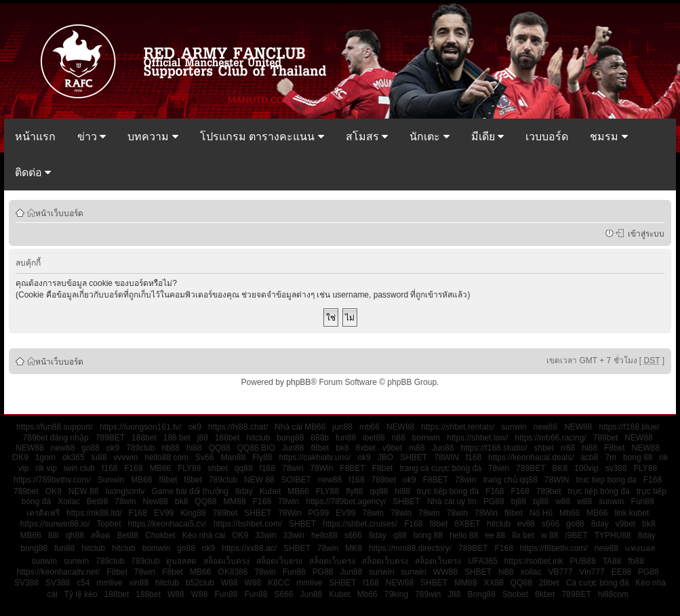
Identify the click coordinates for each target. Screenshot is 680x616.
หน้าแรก (35, 137)
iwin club (79, 468)
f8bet (320, 448)
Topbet (109, 524)
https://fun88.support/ (55, 427)
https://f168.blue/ (629, 427)
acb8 (589, 457)
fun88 (346, 438)
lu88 (99, 457)
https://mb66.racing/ (550, 438)
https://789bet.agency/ (346, 501)
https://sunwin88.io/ (55, 524)
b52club (200, 583)
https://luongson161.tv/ (141, 427)
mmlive (109, 583)
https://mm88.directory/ (410, 548)
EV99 (164, 513)
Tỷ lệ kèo (81, 594)
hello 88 (464, 535)
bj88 (519, 501)
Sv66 (204, 457)
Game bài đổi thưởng (190, 491)
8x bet (523, 535)
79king (396, 594)
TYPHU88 (613, 535)
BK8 (560, 468)
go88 (91, 448)
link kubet (632, 513)
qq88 (244, 468)
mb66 (369, 427)
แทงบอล (640, 548)
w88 (563, 501)
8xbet (366, 448)
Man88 (233, 457)
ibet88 (374, 438)
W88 (229, 583)
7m (611, 457)
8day (244, 491)
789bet (606, 438)
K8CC (279, 583)
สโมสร (367, 137)
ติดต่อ (33, 172)
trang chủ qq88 (510, 480)
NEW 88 (259, 480)
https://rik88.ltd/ (94, 513)
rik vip (46, 468)
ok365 (74, 457)
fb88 (636, 561)
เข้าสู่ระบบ (644, 233)
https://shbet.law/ (477, 438)
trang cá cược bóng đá (440, 468)
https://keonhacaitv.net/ (59, 572)
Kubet (270, 491)
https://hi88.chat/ (238, 427)
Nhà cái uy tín (452, 501)
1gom (45, 457)
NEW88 (400, 427)
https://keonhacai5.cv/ (167, 524)
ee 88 (495, 535)
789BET (110, 438)
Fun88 (643, 501)
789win (428, 594)
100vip (586, 468)
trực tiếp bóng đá (448, 491)
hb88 (171, 448)
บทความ (153, 137)
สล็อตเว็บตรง (226, 561)
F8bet (615, 448)
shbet (543, 448)
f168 (474, 457)
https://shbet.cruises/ (360, 524)
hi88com (613, 594)
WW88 (445, 572)
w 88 (549, 535)
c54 (83, 583)
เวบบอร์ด (547, 137)
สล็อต (101, 535)
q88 (400, 535)
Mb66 (569, 513)
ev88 (526, 524)
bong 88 (638, 457)
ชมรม (608, 137)
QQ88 (220, 448)
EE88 (621, 572)
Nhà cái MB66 (300, 427)
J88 (454, 594)
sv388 (616, 468)
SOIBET (296, 480)
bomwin (426, 438)
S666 (284, 594)
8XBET (467, 524)
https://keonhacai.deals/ (531, 457)
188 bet (177, 438)
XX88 (493, 583)
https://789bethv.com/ (52, 480)
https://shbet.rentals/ (458, 427)
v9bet (392, 448)
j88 (203, 438)
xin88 (139, 583)
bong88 (290, 438)
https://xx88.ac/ (249, 548)
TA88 (612, 561)
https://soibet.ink (534, 561)
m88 (417, 448)
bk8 (342, 448)
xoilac (531, 572)
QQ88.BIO (256, 448)
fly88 (354, 491)
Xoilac (69, 501)
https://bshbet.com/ (248, 524)
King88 (193, 513)
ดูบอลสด (181, 561)
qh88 (75, 535)
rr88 (568, 448)
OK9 (20, 457)
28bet (549, 583)
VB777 (560, 572)
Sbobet (515, 594)
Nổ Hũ (541, 513)
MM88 (234, 501)
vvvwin (125, 457)
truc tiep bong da (606, 480)
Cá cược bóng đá (597, 583)
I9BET (576, 535)
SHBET (414, 457)
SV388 (26, 583)
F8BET (352, 468)
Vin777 (592, 572)
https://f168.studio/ (494, 448)
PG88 (494, 501)
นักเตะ (429, 137)
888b (320, 438)
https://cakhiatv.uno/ (315, 457)
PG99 (318, 513)
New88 (156, 501)
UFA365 (482, 561)
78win (293, 468)
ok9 (195, 427)
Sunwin (111, 480)
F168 (133, 468)
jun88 (342, 427)
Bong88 (482, 594)
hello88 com (166, 457)
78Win (321, 468)
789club (140, 448)
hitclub (259, 438)
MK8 (354, 548)
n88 (399, 438)
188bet (144, 438)
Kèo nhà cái (204, 535)
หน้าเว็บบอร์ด (59, 213)
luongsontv (125, 491)
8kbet (545, 594)
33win (265, 535)
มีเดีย (487, 137)
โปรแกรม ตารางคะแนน (262, 137)
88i (54, 535)
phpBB (298, 382)
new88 (545, 427)
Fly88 (262, 457)
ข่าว (92, 137)
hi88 (194, 448)
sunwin (514, 427)
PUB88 (583, 561)
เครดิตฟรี (43, 513)
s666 (551, 524)
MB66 (160, 468)
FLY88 (189, 468)
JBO (385, 457)
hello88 (324, 535)
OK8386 (233, 572)
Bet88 (97, 501)
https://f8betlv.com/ (554, 548)
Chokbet (160, 535)
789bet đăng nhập (56, 438)
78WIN (446, 457)
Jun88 (293, 448)
